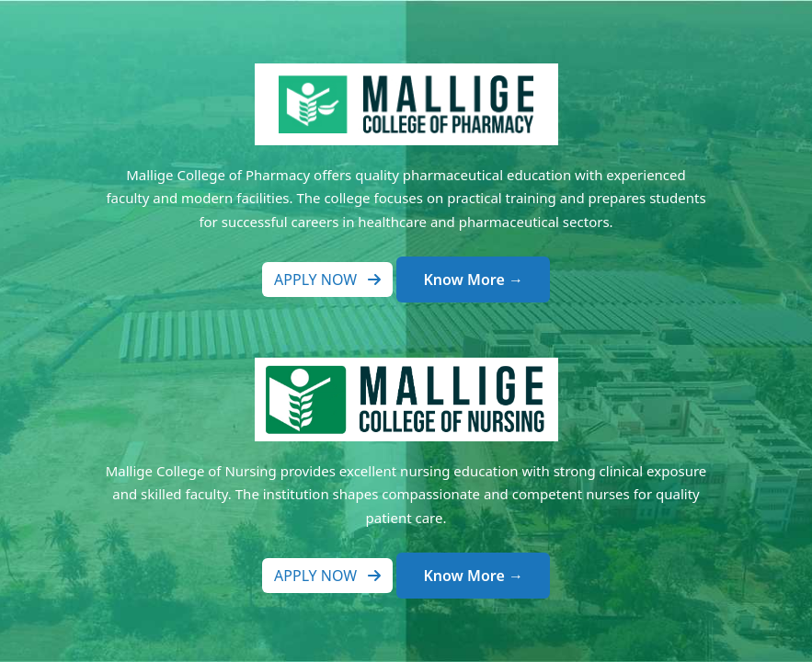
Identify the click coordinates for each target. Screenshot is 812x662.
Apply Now (327, 280)
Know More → (473, 280)
